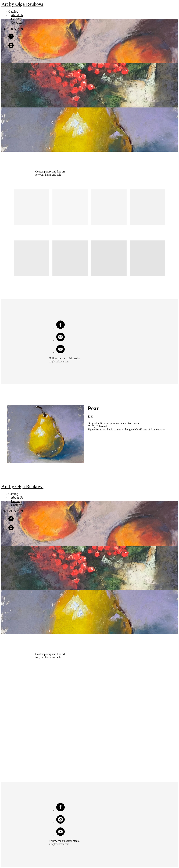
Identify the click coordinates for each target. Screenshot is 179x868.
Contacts (17, 23)
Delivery (17, 19)
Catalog (13, 12)
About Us (17, 15)
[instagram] (11, 47)
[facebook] (11, 38)
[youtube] (60, 352)
